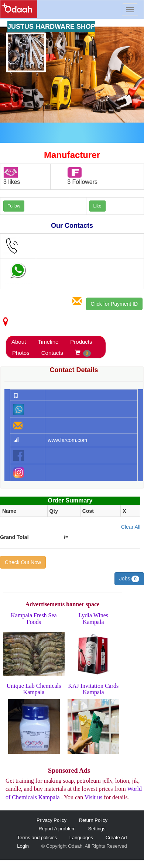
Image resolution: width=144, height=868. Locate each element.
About (19, 342)
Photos (21, 353)
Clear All (131, 527)
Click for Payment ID (114, 304)
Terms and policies (37, 838)
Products (81, 342)
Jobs (129, 579)
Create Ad (116, 838)
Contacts (52, 353)
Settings (97, 829)
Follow (14, 206)
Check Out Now (23, 562)
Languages (81, 838)
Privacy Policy (52, 820)
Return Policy (93, 820)
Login (23, 846)
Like (97, 206)
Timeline (48, 342)
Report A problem (57, 829)
